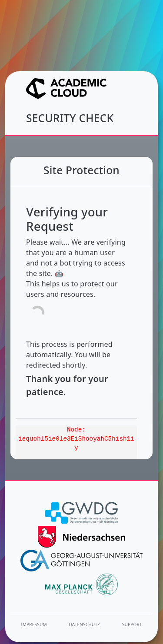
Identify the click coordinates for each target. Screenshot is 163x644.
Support (132, 624)
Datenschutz (85, 624)
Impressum (34, 624)
